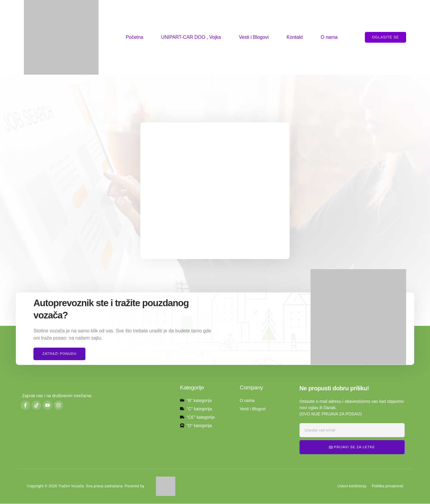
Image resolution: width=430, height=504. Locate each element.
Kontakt (295, 37)
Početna (135, 37)
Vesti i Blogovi (254, 37)
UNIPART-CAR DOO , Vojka (191, 37)
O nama (329, 37)
